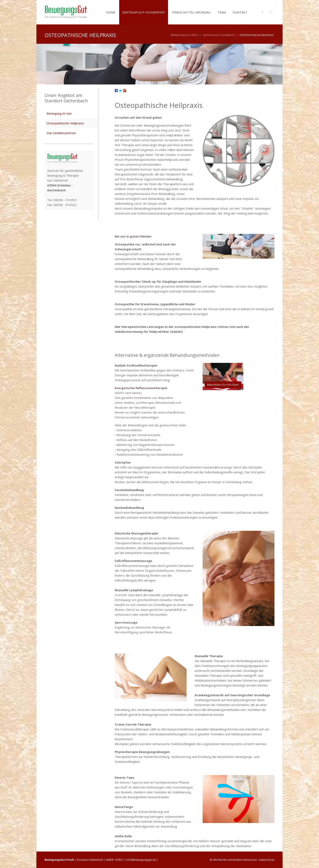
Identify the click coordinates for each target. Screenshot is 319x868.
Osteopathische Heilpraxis (65, 123)
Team (222, 12)
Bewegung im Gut (59, 113)
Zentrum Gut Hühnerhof (144, 12)
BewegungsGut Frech (185, 35)
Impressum (250, 860)
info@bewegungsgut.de (141, 860)
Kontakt (240, 12)
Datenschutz (267, 860)
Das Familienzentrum (61, 133)
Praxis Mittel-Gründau (191, 12)
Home (111, 12)
